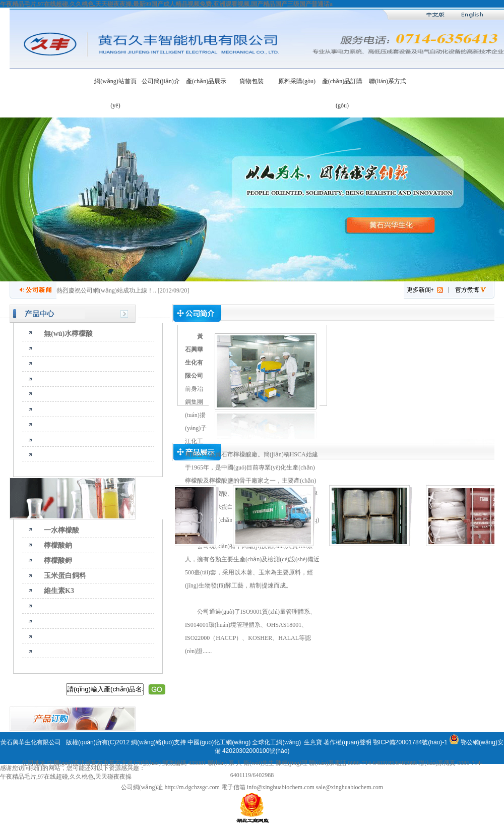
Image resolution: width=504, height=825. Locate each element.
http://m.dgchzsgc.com (192, 787)
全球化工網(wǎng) (276, 742)
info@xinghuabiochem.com (281, 787)
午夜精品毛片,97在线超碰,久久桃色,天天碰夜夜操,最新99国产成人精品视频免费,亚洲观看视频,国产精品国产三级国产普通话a (166, 4)
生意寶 (313, 742)
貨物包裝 (251, 81)
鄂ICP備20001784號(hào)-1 (410, 742)
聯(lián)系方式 (388, 81)
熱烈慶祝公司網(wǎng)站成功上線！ (105, 290)
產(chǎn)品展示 (206, 81)
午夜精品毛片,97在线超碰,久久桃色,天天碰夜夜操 (66, 777)
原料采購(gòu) (297, 81)
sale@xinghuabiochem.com (350, 787)
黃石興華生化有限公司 (31, 742)
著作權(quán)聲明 (348, 742)
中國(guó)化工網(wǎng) (219, 742)
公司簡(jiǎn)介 (161, 81)
